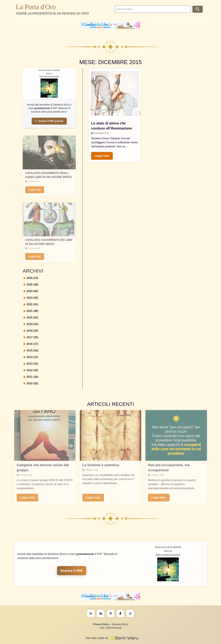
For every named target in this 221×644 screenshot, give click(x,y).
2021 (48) (31, 311)
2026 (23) (31, 278)
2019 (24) (31, 324)
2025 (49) (31, 285)
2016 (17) (31, 344)
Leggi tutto (35, 190)
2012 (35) (31, 370)
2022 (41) (31, 304)
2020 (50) (31, 318)
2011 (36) (31, 377)
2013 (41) (31, 364)
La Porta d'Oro (36, 7)
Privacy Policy (101, 624)
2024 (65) (31, 291)
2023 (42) (31, 298)
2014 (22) (31, 357)
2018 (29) (31, 331)
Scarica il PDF (72, 571)
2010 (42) (31, 383)
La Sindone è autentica (101, 465)
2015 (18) (31, 350)
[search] (153, 9)
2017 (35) (31, 337)
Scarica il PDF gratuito (49, 121)
